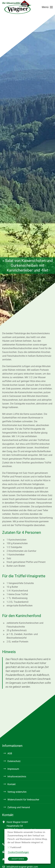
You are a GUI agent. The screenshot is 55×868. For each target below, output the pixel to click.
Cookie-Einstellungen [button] (18, 852)
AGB (10, 753)
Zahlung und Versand (19, 807)
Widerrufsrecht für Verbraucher (23, 800)
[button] (47, 7)
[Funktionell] (9, 847)
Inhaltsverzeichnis (17, 777)
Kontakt (12, 784)
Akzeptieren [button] (18, 859)
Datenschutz (14, 761)
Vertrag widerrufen (17, 792)
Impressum (13, 769)
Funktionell (16, 847)
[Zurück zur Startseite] (17, 7)
